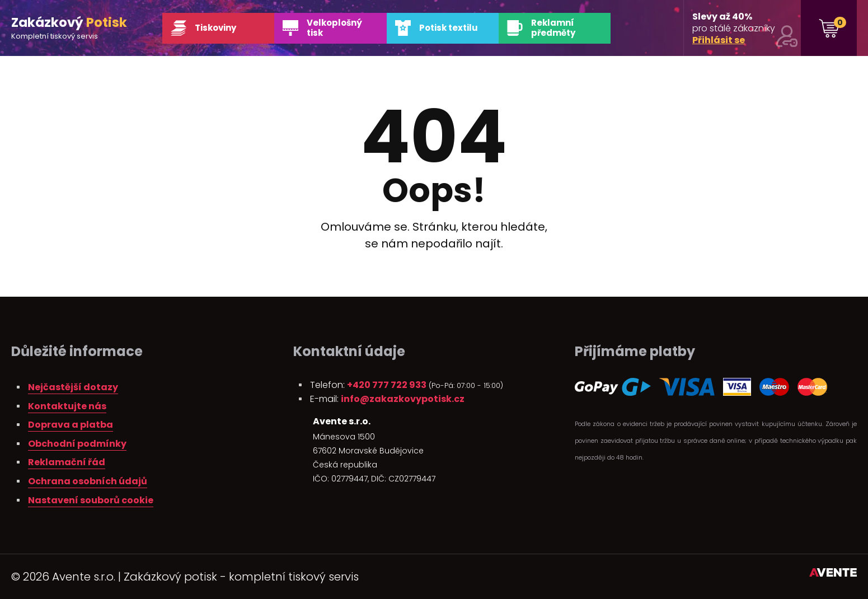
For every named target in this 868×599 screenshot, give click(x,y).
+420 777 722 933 (387, 385)
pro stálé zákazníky (745, 29)
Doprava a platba (71, 425)
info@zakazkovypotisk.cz (403, 399)
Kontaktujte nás (67, 406)
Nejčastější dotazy (73, 387)
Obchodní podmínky (77, 444)
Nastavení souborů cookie (91, 500)
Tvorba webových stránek (833, 574)
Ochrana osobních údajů (88, 481)
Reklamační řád (67, 462)
